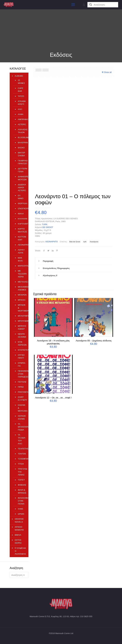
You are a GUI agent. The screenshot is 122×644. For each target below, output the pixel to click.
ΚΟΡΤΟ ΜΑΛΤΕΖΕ (22, 230)
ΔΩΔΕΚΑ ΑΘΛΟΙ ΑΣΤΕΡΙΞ (22, 188)
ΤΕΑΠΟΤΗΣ (22, 449)
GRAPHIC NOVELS (19, 520)
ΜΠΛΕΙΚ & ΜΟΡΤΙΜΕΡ (22, 308)
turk (85, 242)
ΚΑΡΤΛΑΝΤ (22, 224)
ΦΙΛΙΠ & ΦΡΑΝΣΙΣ (22, 491)
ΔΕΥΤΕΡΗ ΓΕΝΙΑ (22, 170)
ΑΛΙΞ (20, 109)
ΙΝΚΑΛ (21, 214)
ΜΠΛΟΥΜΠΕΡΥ (22, 316)
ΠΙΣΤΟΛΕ (22, 382)
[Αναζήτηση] (103, 5)
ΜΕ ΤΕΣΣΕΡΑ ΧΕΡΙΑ (22, 274)
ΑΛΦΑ (21, 114)
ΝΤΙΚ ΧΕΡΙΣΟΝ (22, 343)
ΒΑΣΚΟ (21, 148)
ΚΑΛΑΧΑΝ (22, 219)
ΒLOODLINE (22, 137)
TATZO (21, 96)
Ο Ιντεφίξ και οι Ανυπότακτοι (20, 551)
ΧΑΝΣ (21, 509)
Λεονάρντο (94, 242)
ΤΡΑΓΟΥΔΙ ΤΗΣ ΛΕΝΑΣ (22, 472)
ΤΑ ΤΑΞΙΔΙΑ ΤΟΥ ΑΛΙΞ (22, 439)
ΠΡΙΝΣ (21, 387)
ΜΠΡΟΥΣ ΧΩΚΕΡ (22, 327)
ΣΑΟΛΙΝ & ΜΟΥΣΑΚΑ (22, 408)
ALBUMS (19, 76)
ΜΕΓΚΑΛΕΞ (22, 282)
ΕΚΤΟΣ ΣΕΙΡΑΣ (18, 541)
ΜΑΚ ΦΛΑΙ (20, 259)
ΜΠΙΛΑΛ (22, 300)
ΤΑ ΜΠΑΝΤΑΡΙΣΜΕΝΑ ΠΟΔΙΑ (22, 427)
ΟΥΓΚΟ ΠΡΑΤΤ (21, 356)
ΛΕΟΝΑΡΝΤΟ (51, 242)
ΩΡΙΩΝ (21, 514)
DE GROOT (48, 227)
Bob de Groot (75, 242)
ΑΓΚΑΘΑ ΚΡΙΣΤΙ (22, 103)
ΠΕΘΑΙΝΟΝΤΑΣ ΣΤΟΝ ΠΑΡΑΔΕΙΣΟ (22, 374)
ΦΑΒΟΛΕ (22, 485)
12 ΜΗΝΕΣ (21, 82)
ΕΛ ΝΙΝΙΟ (21, 197)
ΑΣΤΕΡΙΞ (22, 124)
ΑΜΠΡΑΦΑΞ (22, 119)
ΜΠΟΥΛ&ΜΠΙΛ (22, 321)
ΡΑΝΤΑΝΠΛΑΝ (22, 392)
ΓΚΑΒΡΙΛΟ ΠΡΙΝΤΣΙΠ (22, 162)
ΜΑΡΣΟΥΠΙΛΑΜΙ (22, 266)
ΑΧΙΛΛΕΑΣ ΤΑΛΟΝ (22, 131)
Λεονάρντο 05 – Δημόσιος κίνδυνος (94, 341)
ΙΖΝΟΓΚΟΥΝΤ (22, 209)
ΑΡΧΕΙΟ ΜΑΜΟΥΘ (19, 528)
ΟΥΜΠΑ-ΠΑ (22, 364)
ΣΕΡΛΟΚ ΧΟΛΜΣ (22, 417)
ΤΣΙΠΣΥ (21, 480)
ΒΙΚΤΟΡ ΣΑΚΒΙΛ (21, 154)
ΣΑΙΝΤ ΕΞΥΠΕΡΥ (22, 399)
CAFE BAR (21, 90)
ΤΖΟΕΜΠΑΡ (22, 459)
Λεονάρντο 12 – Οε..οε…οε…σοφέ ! (53, 398)
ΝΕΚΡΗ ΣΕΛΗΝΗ (22, 335)
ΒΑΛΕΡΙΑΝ (22, 143)
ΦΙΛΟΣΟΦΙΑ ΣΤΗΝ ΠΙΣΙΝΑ (22, 501)
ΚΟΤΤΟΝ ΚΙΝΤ (22, 238)
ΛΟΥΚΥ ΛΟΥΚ (21, 251)
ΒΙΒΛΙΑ (18, 535)
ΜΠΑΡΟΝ (22, 295)
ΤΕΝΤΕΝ (22, 454)
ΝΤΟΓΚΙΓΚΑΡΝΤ (22, 350)
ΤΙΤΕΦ (21, 464)
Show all (106, 72)
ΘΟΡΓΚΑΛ (22, 203)
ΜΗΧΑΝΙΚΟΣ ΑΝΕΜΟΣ (22, 288)
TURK (45, 224)
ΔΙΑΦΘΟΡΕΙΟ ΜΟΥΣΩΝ (22, 178)
